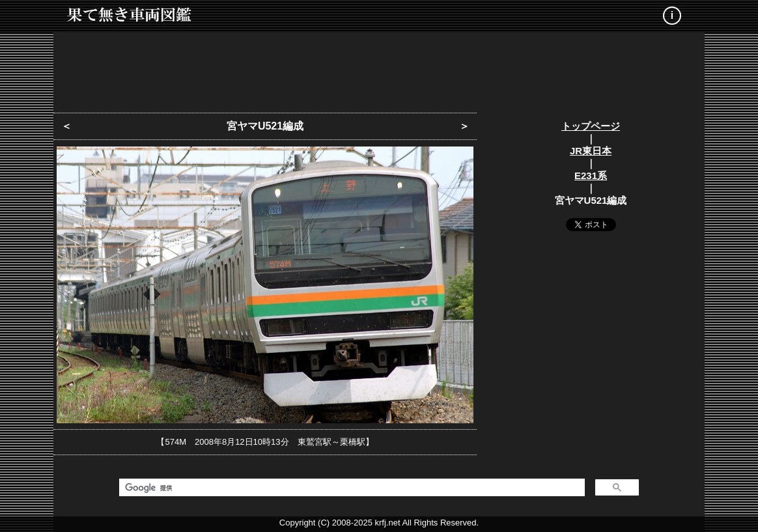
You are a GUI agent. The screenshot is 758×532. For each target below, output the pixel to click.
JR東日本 (591, 151)
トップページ (591, 126)
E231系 (591, 175)
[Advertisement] (379, 68)
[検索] (351, 488)
